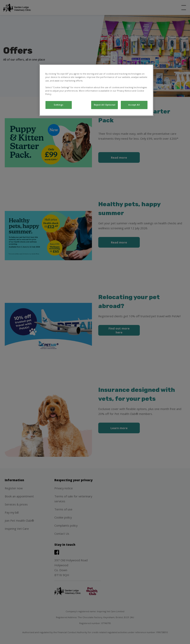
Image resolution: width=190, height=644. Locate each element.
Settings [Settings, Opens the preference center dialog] (59, 105)
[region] (96, 90)
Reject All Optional (105, 105)
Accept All (134, 105)
